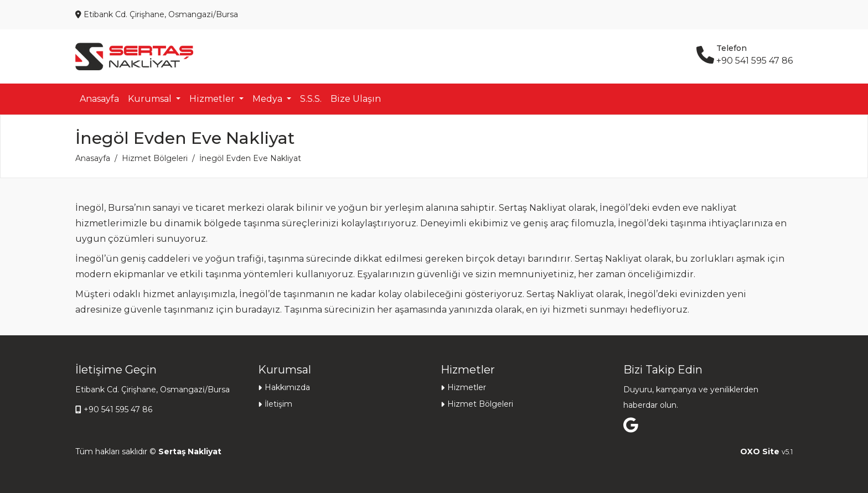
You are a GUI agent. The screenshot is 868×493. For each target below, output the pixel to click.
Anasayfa (99, 99)
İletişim (278, 404)
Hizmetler (467, 387)
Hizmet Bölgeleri (155, 158)
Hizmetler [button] (213, 99)
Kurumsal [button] (151, 99)
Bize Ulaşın (356, 99)
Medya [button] (268, 99)
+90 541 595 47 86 (118, 409)
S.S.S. (311, 99)
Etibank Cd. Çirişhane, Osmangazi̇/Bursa (153, 390)
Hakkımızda (287, 387)
